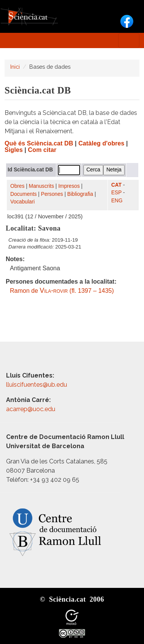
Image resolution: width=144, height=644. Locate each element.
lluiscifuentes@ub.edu (37, 385)
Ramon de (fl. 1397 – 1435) (62, 291)
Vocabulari (22, 202)
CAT (116, 185)
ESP (116, 193)
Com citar (42, 150)
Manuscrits (42, 186)
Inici (15, 67)
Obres (17, 186)
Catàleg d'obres (102, 143)
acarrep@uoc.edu (31, 409)
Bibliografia (80, 194)
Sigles (14, 150)
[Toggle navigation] (129, 40)
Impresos (69, 186)
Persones (52, 194)
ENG (117, 201)
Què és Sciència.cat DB (39, 143)
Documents (23, 194)
